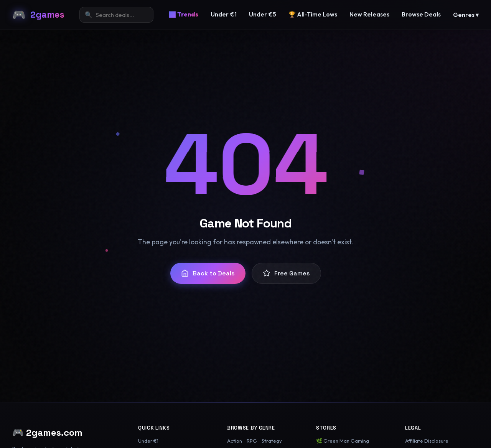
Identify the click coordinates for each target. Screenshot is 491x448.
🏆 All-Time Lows (313, 14)
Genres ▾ (466, 15)
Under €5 (263, 14)
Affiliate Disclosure (427, 441)
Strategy (272, 441)
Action (235, 441)
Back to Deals (208, 273)
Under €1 (224, 14)
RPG (252, 441)
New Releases (369, 14)
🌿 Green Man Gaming (343, 441)
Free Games (286, 273)
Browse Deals (421, 14)
